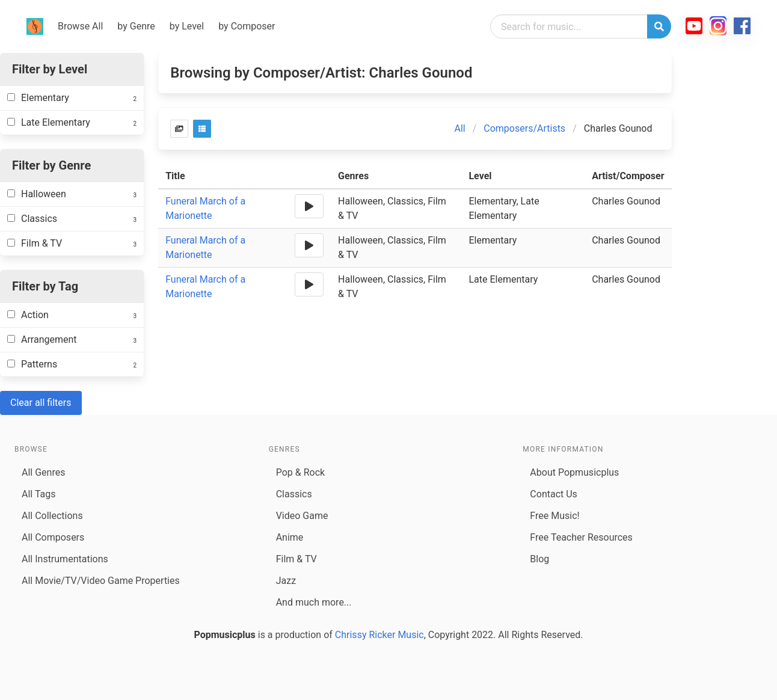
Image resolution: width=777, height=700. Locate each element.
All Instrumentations (65, 559)
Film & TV (296, 559)
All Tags (38, 494)
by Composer (247, 26)
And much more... (314, 602)
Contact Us (554, 494)
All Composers (53, 537)
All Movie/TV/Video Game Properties (101, 581)
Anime (290, 537)
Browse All (80, 26)
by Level (187, 26)
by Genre (136, 26)
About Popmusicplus (574, 472)
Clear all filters (41, 403)
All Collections (52, 516)
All (459, 128)
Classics (294, 494)
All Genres (43, 472)
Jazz (286, 581)
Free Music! (554, 516)
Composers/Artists (524, 128)
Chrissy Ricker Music (379, 635)
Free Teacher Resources (581, 537)
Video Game (302, 516)
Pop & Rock (300, 472)
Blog (539, 559)
